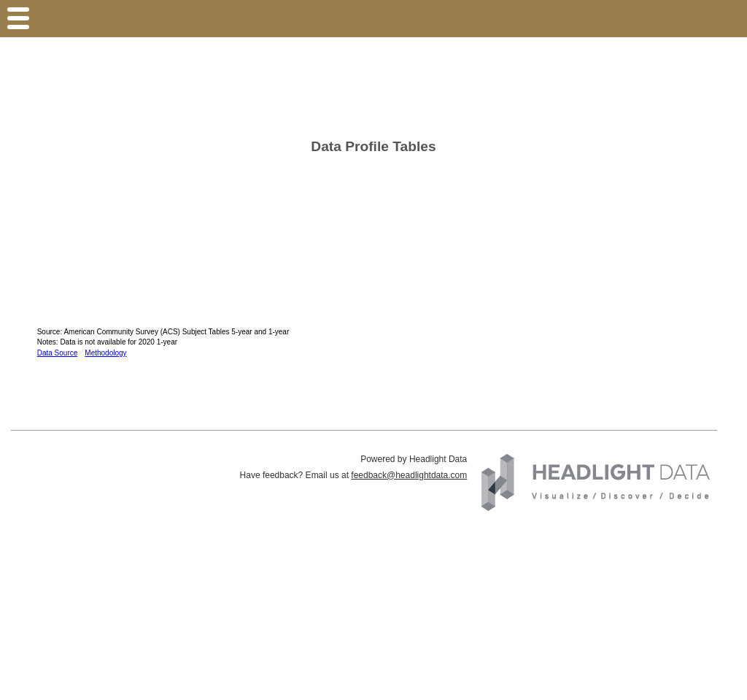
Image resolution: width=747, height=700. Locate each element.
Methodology (105, 353)
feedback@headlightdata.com (409, 475)
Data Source (58, 353)
